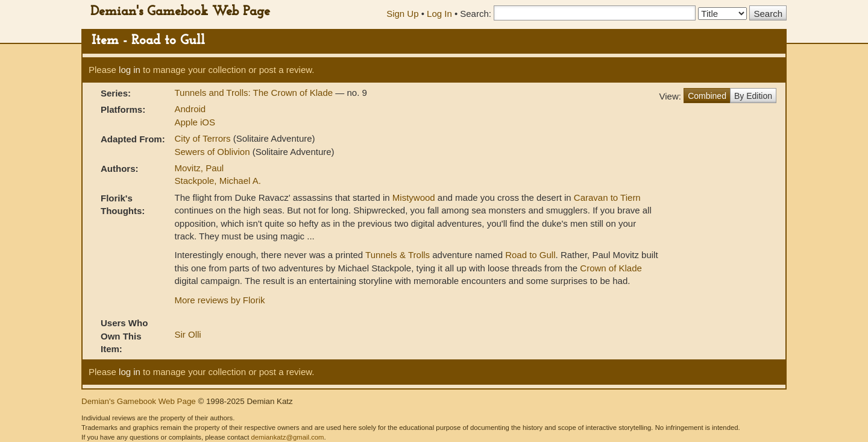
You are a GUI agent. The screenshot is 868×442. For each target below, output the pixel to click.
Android (190, 109)
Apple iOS (195, 122)
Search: (476, 14)
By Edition (753, 96)
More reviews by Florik (219, 300)
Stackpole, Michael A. (217, 181)
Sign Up (402, 14)
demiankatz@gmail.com (287, 437)
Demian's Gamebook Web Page (180, 12)
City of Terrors (203, 138)
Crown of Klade (611, 268)
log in (130, 70)
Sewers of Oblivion (213, 152)
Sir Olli (187, 334)
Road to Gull (530, 255)
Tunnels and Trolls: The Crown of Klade (255, 93)
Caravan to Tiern (607, 197)
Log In (439, 14)
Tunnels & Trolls (398, 255)
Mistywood (414, 197)
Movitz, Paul (199, 168)
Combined (707, 96)
